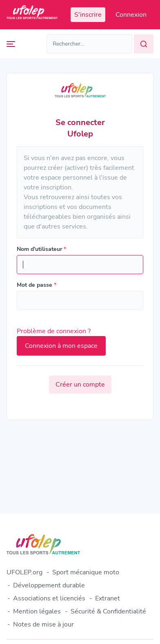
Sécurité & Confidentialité (108, 611)
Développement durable (49, 585)
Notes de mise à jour (43, 624)
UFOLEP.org (24, 572)
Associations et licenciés (49, 598)
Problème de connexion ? (54, 331)
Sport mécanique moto (86, 572)
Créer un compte (80, 385)
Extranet (108, 598)
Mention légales (37, 611)
